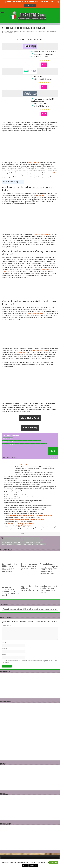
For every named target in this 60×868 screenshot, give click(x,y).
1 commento (53, 31)
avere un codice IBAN (40, 350)
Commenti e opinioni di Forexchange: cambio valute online (30, 588)
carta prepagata (34, 163)
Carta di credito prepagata (12, 538)
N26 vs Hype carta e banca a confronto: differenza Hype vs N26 (29, 567)
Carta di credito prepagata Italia (33, 540)
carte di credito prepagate (42, 234)
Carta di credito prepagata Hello (30, 538)
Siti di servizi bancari (40, 31)
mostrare (20, 182)
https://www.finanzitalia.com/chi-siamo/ (22, 523)
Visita (44, 65)
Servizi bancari (29, 31)
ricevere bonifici (22, 353)
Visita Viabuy (30, 428)
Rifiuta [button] (25, 865)
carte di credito (51, 173)
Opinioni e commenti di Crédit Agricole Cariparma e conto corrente (49, 589)
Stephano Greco (8, 31)
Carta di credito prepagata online (11, 542)
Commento (6, 626)
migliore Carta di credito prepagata (11, 544)
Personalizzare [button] (33, 865)
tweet (23, 36)
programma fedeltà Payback (37, 314)
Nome (5, 642)
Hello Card (41, 196)
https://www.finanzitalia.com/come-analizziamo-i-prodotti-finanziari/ (31, 515)
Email (5, 649)
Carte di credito (21, 31)
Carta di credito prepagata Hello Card (12, 540)
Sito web (5, 655)
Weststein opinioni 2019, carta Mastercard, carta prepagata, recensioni (33, 609)
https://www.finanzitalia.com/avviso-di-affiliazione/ (27, 519)
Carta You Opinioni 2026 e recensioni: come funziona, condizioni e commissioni (10, 568)
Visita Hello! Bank (30, 418)
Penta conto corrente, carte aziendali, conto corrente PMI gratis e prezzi (11, 591)
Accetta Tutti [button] (53, 862)
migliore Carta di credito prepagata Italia (35, 544)
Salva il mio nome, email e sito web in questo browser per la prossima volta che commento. (29, 662)
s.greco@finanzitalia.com (24, 525)
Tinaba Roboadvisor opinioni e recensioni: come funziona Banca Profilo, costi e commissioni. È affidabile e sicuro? (49, 569)
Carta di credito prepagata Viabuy (31, 542)
